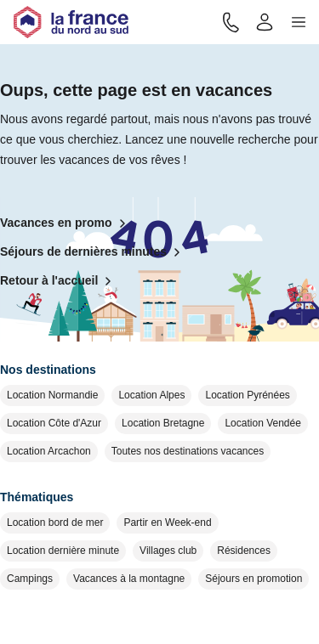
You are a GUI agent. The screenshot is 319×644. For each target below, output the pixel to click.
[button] (299, 22)
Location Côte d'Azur (54, 423)
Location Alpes (151, 395)
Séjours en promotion (253, 579)
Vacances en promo (66, 223)
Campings (30, 579)
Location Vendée (262, 423)
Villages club (168, 551)
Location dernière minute (63, 551)
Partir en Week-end (167, 523)
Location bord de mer (55, 523)
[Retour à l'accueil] (71, 22)
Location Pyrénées (247, 395)
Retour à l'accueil (59, 281)
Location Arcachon (49, 451)
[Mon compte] (265, 22)
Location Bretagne (163, 423)
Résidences (244, 551)
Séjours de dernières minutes (94, 252)
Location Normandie (52, 395)
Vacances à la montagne (129, 579)
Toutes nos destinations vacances (188, 451)
